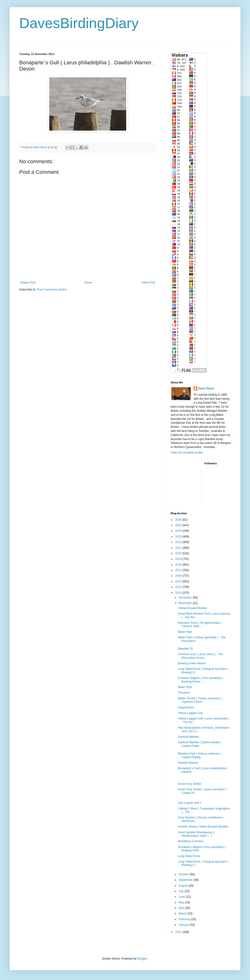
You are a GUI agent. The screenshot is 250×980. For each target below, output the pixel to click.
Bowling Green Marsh (192, 663)
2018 (179, 565)
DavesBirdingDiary (79, 23)
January (184, 925)
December (186, 598)
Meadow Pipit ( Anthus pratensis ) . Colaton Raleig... (200, 755)
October (184, 874)
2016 (179, 576)
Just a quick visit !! (190, 803)
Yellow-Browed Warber (192, 608)
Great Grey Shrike (190, 784)
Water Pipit (185, 632)
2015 (179, 581)
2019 (179, 559)
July (182, 891)
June (182, 897)
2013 (179, 593)
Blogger (142, 959)
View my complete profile (187, 453)
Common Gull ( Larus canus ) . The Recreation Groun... (200, 656)
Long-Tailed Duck (189, 856)
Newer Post (28, 283)
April (182, 908)
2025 (179, 525)
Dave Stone (206, 388)
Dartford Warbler (188, 737)
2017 (179, 570)
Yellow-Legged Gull (190, 713)
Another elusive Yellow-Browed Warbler (203, 827)
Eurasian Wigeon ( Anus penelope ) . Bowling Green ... (201, 680)
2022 (179, 542)
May (182, 902)
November (186, 603)
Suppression (186, 708)
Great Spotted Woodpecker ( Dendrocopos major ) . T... (196, 834)
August (184, 886)
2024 (179, 531)
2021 (179, 548)
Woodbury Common (191, 841)
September (186, 880)
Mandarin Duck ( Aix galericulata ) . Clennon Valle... (200, 624)
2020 (179, 553)
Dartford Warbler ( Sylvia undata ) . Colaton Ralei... (200, 744)
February (185, 919)
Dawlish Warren (188, 763)
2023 (179, 537)
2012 (179, 932)
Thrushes (184, 693)
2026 (179, 520)
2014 (179, 587)
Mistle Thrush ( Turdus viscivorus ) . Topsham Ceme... (201, 700)
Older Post (148, 283)
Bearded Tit (185, 649)
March (183, 913)
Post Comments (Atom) (52, 290)
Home (88, 283)
